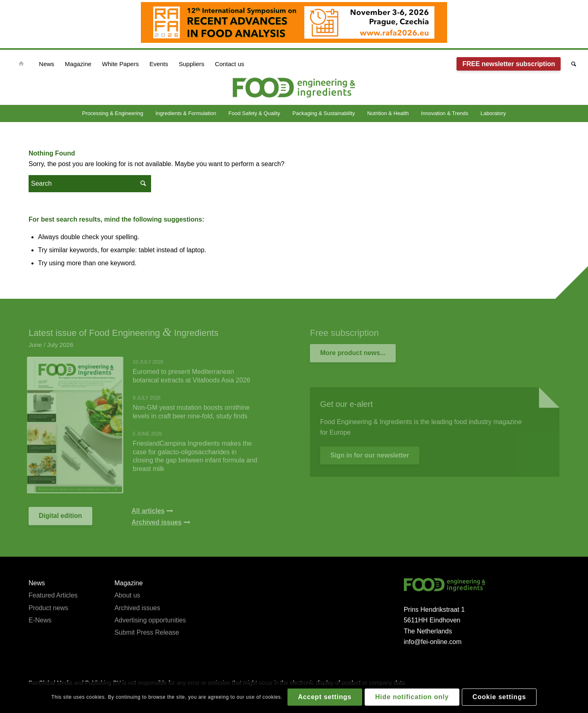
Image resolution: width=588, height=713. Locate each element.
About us (127, 595)
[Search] (571, 64)
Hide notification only (412, 697)
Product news (48, 608)
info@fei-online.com (433, 642)
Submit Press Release (147, 632)
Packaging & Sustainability (324, 113)
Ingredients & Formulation (186, 113)
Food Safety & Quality (254, 113)
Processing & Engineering (113, 113)
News (37, 583)
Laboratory (493, 113)
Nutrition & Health (388, 113)
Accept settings (325, 697)
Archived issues (137, 608)
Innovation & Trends (445, 113)
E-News (40, 620)
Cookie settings (499, 697)
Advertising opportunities (150, 620)
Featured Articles (53, 595)
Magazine (128, 583)
